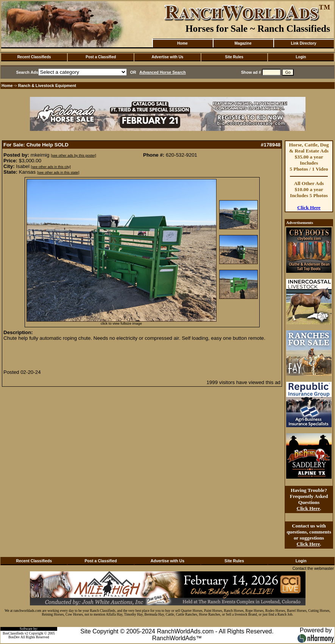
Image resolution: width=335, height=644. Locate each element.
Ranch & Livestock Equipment (47, 86)
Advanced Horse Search (163, 72)
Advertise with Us (168, 57)
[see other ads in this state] (58, 173)
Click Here (309, 208)
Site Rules (234, 57)
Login (301, 57)
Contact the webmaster (313, 568)
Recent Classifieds (34, 57)
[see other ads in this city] (51, 167)
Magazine (243, 43)
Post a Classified (101, 57)
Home (182, 43)
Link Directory (303, 43)
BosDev (14, 637)
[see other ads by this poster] (73, 156)
